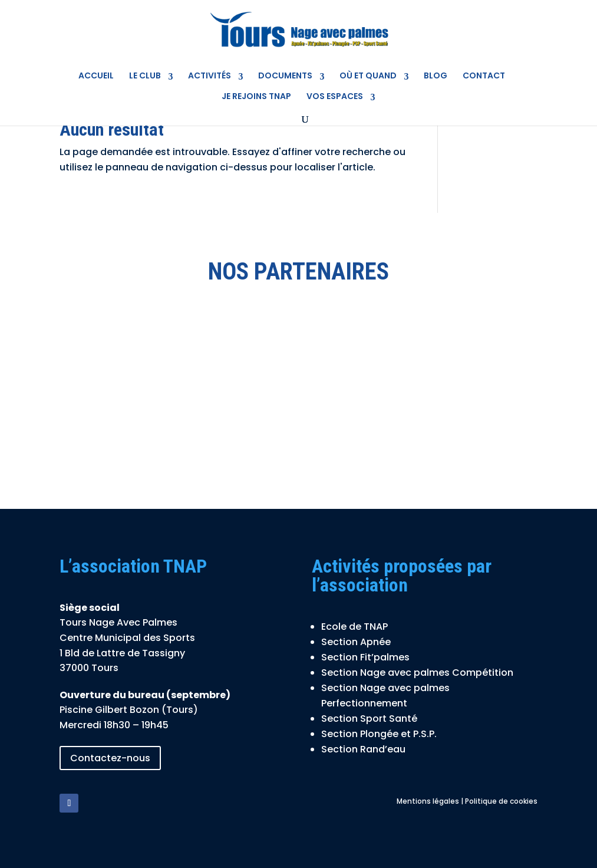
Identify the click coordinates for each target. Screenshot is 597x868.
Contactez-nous (110, 758)
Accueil (96, 76)
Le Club (145, 76)
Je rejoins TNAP (256, 97)
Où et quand (368, 76)
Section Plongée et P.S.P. (379, 734)
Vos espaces (335, 97)
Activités (210, 76)
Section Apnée (356, 642)
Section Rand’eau (363, 749)
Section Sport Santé (369, 719)
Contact (484, 76)
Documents (285, 76)
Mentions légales (428, 801)
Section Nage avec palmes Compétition (417, 673)
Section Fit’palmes (365, 657)
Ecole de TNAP (354, 627)
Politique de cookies (501, 801)
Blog (436, 76)
